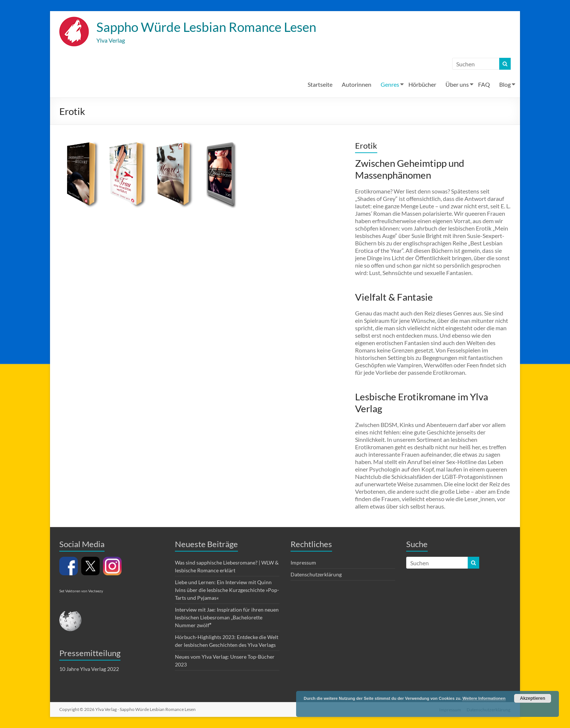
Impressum (303, 563)
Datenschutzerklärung (316, 575)
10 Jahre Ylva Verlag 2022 (89, 669)
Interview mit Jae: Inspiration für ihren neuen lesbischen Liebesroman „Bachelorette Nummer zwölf (227, 618)
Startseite (320, 85)
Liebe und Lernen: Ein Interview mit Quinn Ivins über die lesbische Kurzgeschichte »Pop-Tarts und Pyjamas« (227, 590)
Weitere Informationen (484, 698)
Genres (390, 85)
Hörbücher (422, 85)
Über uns (457, 85)
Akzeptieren (533, 698)
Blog (505, 85)
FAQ (484, 85)
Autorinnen (357, 85)
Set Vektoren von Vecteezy (81, 591)
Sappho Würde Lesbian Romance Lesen (210, 27)
